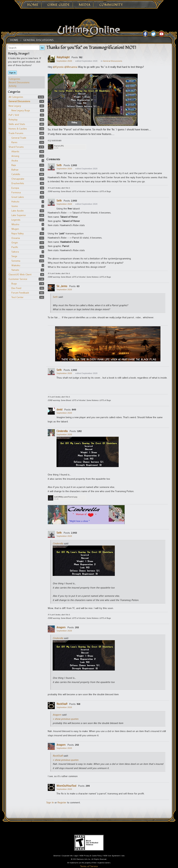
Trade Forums (16, 133)
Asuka (15, 160)
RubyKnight (63, 57)
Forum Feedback (20, 293)
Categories (14, 79)
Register (62, 802)
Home (33, 5)
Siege (14, 256)
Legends (16, 220)
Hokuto (15, 201)
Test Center (17, 297)
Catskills (16, 174)
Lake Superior (19, 215)
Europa (15, 188)
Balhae (15, 170)
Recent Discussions (19, 82)
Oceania (16, 238)
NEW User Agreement (112, 856)
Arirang (15, 156)
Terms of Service (89, 866)
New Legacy (15, 106)
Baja (14, 165)
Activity (13, 86)
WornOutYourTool (66, 786)
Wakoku (16, 265)
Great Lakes (18, 197)
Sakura (15, 252)
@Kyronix (58, 67)
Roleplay (13, 119)
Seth (59, 165)
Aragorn (61, 627)
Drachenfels (18, 183)
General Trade (19, 138)
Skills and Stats (17, 124)
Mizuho (15, 224)
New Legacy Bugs (21, 110)
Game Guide (59, 5)
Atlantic (15, 151)
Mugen (15, 229)
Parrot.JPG (59, 146)
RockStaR (62, 704)
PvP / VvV (14, 115)
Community (111, 5)
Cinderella (62, 431)
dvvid (59, 409)
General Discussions (19, 101)
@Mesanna (71, 67)
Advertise (57, 856)
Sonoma (16, 261)
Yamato (15, 270)
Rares (14, 142)
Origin (15, 242)
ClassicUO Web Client (20, 274)
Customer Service (18, 279)
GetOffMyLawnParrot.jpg (66, 497)
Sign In (12, 73)
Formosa (16, 192)
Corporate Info (67, 856)
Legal (76, 856)
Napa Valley (18, 233)
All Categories (16, 97)
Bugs (14, 283)
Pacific (15, 247)
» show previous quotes (65, 719)
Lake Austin (18, 211)
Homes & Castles (18, 129)
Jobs (123, 856)
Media (85, 5)
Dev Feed (16, 288)
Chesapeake (18, 179)
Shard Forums (16, 147)
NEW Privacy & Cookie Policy (91, 856)
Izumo (15, 206)
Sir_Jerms (62, 286)
